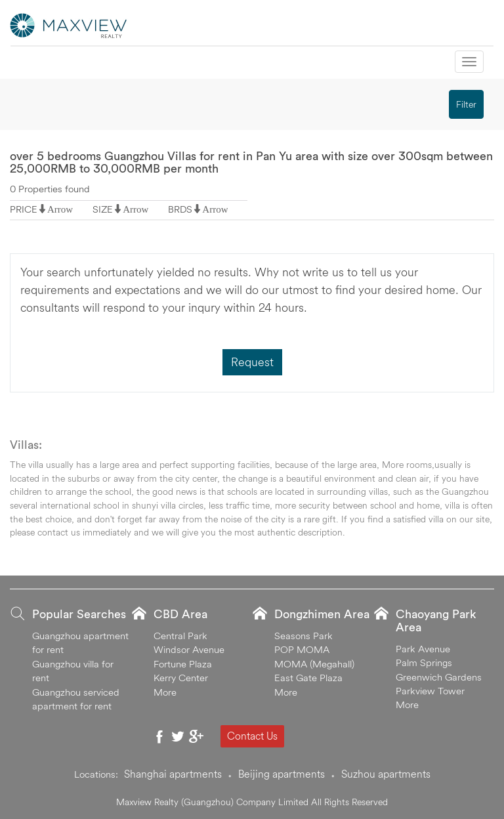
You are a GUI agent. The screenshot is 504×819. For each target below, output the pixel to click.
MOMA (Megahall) (314, 664)
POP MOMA (302, 649)
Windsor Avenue (189, 649)
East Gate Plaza (308, 678)
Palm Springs (424, 662)
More (165, 692)
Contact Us (252, 736)
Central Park (180, 636)
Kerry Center (181, 678)
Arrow (60, 209)
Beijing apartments (282, 774)
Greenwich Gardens (439, 677)
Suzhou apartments (386, 774)
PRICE (24, 209)
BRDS (180, 209)
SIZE (103, 209)
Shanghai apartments (173, 774)
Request (252, 362)
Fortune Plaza (183, 664)
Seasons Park (304, 636)
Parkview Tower (430, 691)
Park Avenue (423, 649)
